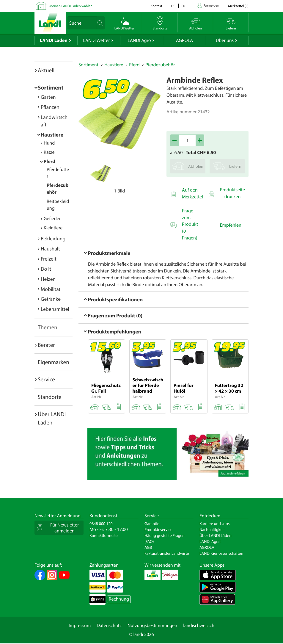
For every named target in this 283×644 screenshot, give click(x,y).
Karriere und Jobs (214, 524)
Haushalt (50, 249)
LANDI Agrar (210, 541)
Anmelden (211, 6)
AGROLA (184, 40)
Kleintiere (53, 228)
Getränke (51, 299)
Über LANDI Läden (216, 535)
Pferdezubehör (160, 65)
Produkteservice (158, 529)
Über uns (225, 40)
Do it (46, 269)
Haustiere (52, 135)
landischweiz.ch (199, 626)
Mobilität (51, 289)
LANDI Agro (139, 40)
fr (183, 6)
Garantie (152, 524)
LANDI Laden (54, 40)
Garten (48, 97)
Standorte (50, 397)
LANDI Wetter (97, 40)
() (238, 6)
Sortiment (51, 87)
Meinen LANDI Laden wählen (71, 6)
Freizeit (49, 259)
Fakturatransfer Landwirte (167, 553)
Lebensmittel (55, 309)
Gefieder (52, 219)
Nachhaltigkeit (212, 529)
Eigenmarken (54, 362)
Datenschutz (109, 626)
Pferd (49, 162)
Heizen (48, 279)
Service (46, 379)
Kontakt (157, 6)
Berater (46, 345)
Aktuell (46, 70)
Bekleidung (53, 238)
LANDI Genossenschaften (221, 553)
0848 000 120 (101, 524)
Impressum (80, 626)
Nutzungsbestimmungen (152, 626)
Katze (49, 152)
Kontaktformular (104, 535)
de (173, 6)
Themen (48, 327)
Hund (49, 143)
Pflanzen (50, 107)
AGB (148, 547)
